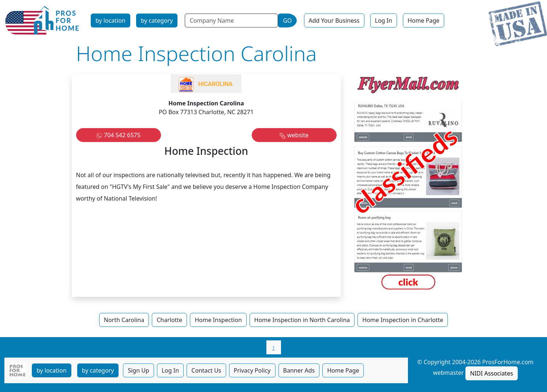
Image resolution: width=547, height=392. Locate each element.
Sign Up (138, 370)
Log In (384, 20)
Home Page (424, 20)
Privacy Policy (252, 370)
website (298, 135)
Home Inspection (218, 320)
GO (287, 20)
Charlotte (169, 320)
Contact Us (206, 370)
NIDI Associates (492, 373)
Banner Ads (299, 370)
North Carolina (124, 320)
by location (110, 20)
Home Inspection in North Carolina (302, 320)
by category (157, 20)
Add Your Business (334, 20)
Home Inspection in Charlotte (403, 320)
